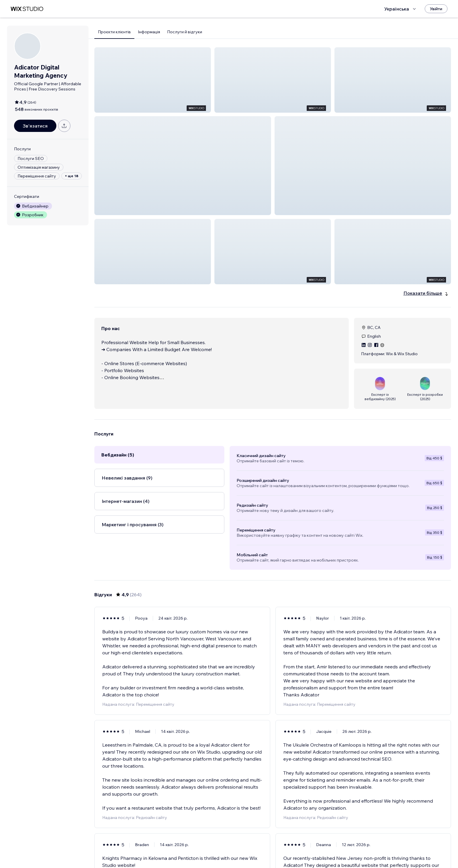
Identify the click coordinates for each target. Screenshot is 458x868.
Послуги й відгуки (185, 32)
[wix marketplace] (27, 9)
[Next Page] (315, 847)
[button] (153, 80)
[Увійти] (436, 9)
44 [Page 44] (304, 847)
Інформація (149, 32)
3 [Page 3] (262, 847)
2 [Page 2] (252, 847)
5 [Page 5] (283, 847)
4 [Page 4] (273, 847)
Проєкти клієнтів (114, 32)
